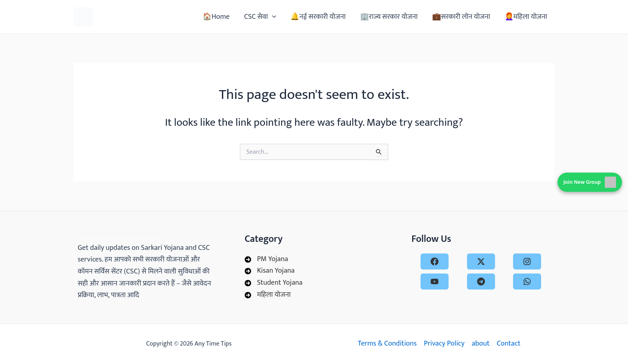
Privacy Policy (444, 344)
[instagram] (527, 261)
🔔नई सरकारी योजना (318, 17)
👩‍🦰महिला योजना (526, 17)
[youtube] (435, 282)
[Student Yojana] (274, 283)
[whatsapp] (527, 282)
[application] (272, 17)
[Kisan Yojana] (270, 271)
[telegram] (481, 282)
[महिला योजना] (268, 295)
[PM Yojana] (267, 259)
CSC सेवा (260, 17)
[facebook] (435, 261)
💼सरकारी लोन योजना (461, 17)
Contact (508, 344)
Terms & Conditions (387, 344)
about (481, 344)
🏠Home (216, 17)
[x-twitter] (481, 261)
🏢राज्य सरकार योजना (389, 17)
